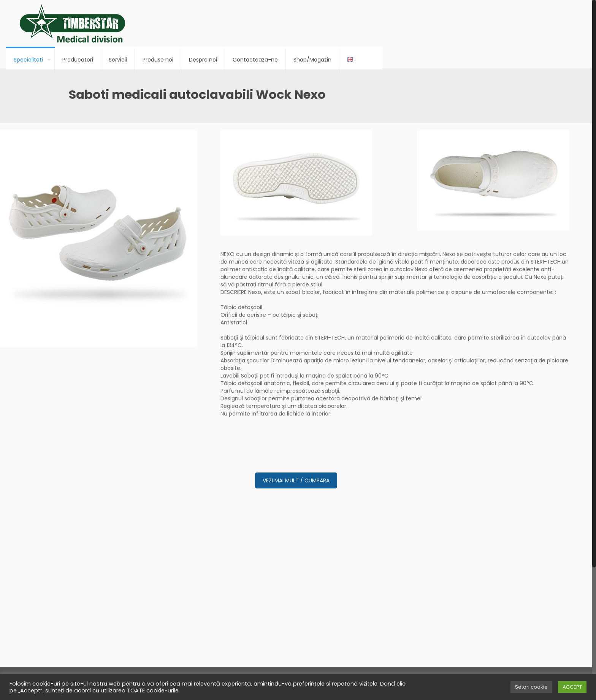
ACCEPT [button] (572, 687)
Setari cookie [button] (531, 687)
